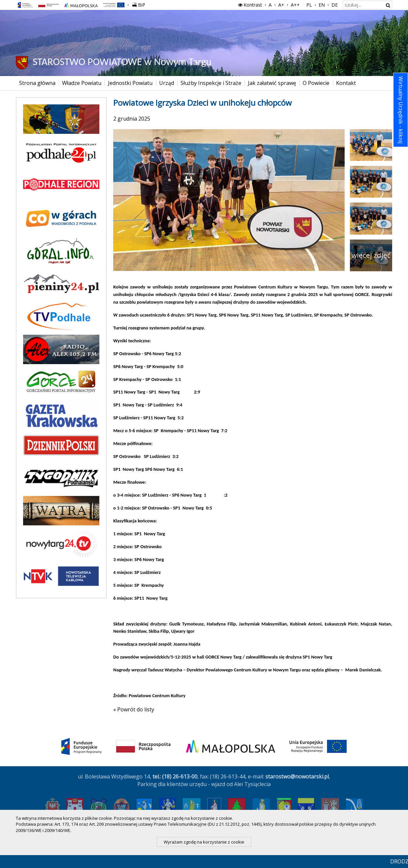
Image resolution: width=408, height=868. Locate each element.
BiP (140, 4)
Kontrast (250, 5)
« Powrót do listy (134, 709)
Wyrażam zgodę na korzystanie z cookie (204, 842)
